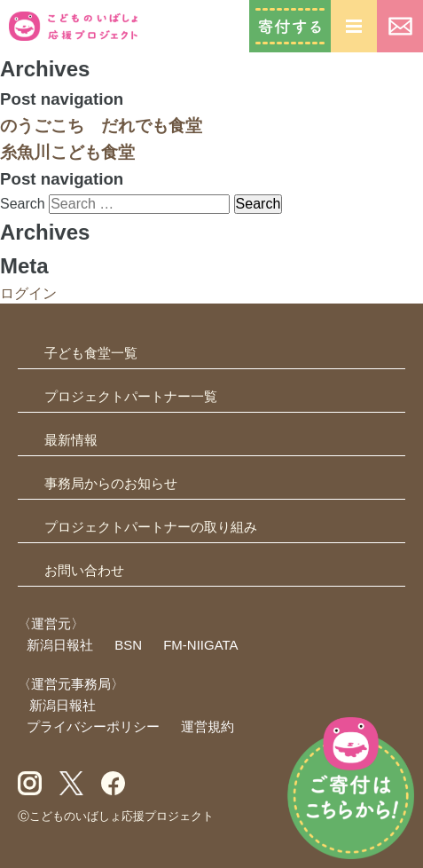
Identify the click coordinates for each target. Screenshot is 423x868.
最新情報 (71, 440)
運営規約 (208, 726)
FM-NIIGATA (200, 645)
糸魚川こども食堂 (67, 152)
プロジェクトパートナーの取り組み (151, 527)
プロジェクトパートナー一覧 (131, 396)
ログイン (28, 293)
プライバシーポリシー (93, 726)
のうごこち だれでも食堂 (101, 126)
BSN (128, 645)
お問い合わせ (400, 26)
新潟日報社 (60, 645)
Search (23, 204)
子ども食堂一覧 (91, 353)
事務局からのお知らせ (111, 483)
